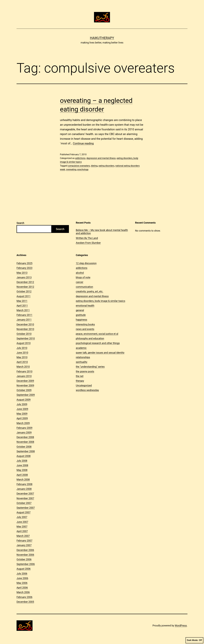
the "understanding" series (90, 367)
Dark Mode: (194, 640)
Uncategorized (84, 385)
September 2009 (26, 395)
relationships (83, 357)
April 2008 (22, 475)
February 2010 (24, 371)
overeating (71, 169)
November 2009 (25, 385)
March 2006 (23, 592)
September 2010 (26, 338)
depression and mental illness (101, 158)
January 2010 (24, 376)
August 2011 (24, 296)
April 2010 (22, 362)
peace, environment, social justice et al (97, 334)
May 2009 (22, 414)
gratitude (81, 315)
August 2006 (24, 569)
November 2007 (25, 498)
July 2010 (22, 348)
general (80, 310)
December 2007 (25, 494)
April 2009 (22, 418)
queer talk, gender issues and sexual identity (100, 353)
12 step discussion (86, 263)
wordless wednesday (87, 390)
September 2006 (26, 564)
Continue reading (83, 143)
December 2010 (25, 324)
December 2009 (25, 381)
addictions (80, 158)
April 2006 (22, 588)
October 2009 (24, 390)
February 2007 (24, 541)
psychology (83, 169)
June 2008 (22, 465)
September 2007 (26, 508)
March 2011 (23, 310)
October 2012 (24, 291)
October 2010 (24, 334)
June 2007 (22, 522)
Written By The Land (87, 238)
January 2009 (24, 432)
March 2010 (23, 367)
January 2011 (24, 320)
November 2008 (25, 442)
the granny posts (85, 371)
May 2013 (22, 273)
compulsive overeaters (79, 166)
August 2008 (24, 456)
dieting (94, 166)
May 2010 (22, 357)
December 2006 (25, 550)
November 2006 (25, 555)
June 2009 (22, 409)
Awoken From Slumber (88, 243)
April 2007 (22, 531)
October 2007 (24, 503)
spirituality (82, 362)
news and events (85, 329)
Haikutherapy (102, 38)
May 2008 (22, 470)
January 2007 (24, 545)
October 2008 (24, 447)
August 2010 (24, 343)
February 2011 (24, 315)
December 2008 (25, 437)
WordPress (181, 626)
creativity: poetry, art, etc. (90, 291)
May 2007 (22, 527)
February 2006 (24, 597)
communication (84, 287)
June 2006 (22, 578)
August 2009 (24, 400)
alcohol (80, 273)
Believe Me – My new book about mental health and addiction (102, 232)
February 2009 (24, 428)
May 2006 (22, 583)
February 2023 (24, 268)
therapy (80, 381)
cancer (80, 282)
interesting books (85, 324)
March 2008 (23, 479)
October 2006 (24, 559)
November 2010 (25, 329)
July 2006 (22, 574)
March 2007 (23, 536)
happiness (81, 320)
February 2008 (24, 484)
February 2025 (24, 263)
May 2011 (22, 301)
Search (20, 223)
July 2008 (22, 461)
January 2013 (24, 277)
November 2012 (25, 287)
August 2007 (24, 512)
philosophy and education (90, 338)
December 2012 (25, 282)
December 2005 (25, 602)
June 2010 (22, 353)
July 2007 (22, 517)
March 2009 (23, 423)
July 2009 (22, 404)
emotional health (85, 306)
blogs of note (83, 277)
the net (80, 376)
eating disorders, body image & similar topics (100, 301)
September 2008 (26, 451)
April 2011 (22, 306)
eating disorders (106, 166)
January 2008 (24, 489)
